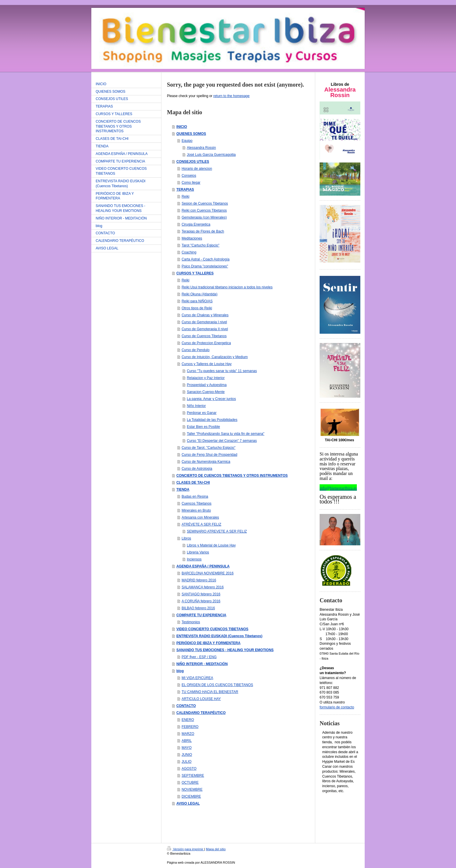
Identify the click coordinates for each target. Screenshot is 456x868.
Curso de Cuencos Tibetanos (204, 336)
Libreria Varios (198, 552)
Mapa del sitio (216, 849)
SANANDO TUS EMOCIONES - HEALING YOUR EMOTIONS (225, 650)
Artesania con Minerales (200, 517)
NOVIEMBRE (192, 790)
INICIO (182, 127)
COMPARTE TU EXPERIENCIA (201, 615)
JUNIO (187, 755)
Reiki (185, 197)
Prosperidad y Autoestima (207, 385)
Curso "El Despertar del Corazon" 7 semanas (222, 441)
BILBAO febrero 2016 (198, 608)
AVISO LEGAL (188, 803)
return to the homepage (231, 96)
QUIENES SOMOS (191, 134)
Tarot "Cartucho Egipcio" (200, 245)
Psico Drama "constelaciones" (205, 266)
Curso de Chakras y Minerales (205, 315)
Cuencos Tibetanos (196, 503)
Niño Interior (196, 406)
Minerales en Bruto (196, 510)
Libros (186, 538)
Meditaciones (192, 238)
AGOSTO (189, 769)
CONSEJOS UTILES (193, 162)
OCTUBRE (190, 783)
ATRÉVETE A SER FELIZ (201, 524)
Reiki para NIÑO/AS (197, 301)
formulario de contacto (337, 707)
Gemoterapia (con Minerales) (204, 217)
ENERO (188, 720)
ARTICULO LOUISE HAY (201, 699)
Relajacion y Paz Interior (206, 378)
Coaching (189, 252)
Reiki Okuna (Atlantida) (199, 294)
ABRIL (187, 741)
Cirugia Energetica (196, 224)
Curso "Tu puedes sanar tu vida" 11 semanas (222, 371)
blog (180, 671)
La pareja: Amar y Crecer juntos (211, 399)
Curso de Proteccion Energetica (206, 343)
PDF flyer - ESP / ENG (199, 657)
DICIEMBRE (191, 796)
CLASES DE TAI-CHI (193, 483)
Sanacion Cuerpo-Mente (206, 392)
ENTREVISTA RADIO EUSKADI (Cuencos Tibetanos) (219, 636)
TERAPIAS (185, 190)
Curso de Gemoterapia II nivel (205, 329)
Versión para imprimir (186, 849)
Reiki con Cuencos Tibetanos (204, 210)
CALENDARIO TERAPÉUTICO (201, 713)
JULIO (186, 762)
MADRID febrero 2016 (199, 580)
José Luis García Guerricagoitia (211, 155)
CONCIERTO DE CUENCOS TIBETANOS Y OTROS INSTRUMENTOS (232, 476)
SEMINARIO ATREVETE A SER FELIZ (217, 531)
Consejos (189, 176)
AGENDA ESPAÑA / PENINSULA (203, 566)
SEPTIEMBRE (193, 776)
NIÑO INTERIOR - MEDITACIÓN (202, 664)
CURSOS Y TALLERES (195, 273)
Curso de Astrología (197, 469)
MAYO (186, 748)
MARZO (188, 734)
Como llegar (191, 183)
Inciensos (194, 559)
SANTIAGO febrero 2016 (201, 594)
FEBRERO (190, 727)
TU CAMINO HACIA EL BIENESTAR (210, 692)
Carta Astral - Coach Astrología (205, 259)
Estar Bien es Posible (203, 427)
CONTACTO (186, 706)
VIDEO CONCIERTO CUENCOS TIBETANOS (212, 629)
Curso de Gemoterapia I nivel (204, 322)
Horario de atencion (197, 169)
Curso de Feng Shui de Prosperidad (209, 455)
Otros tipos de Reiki (197, 308)
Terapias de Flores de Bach (203, 231)
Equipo (187, 141)
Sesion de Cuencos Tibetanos (205, 203)
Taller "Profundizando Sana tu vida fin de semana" (226, 434)
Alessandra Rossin (201, 148)
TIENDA (183, 490)
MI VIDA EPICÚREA (197, 678)
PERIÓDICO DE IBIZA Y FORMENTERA (208, 643)
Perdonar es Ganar (202, 413)
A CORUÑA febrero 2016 (201, 601)
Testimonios (191, 622)
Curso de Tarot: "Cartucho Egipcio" (208, 448)
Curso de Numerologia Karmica (206, 462)
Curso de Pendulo (195, 350)
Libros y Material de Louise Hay (211, 545)
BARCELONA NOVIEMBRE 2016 (207, 573)
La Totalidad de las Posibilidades (212, 420)
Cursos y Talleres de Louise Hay (206, 364)
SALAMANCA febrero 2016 (203, 587)
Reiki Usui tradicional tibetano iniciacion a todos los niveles (227, 287)
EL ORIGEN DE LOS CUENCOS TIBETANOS (217, 685)
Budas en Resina (195, 496)
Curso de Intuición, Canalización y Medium (214, 357)
